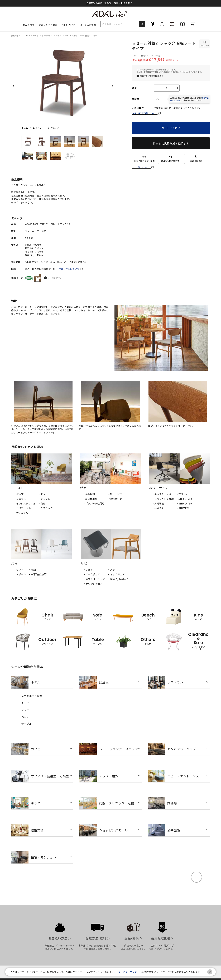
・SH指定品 (183, 508)
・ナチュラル (21, 513)
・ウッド (19, 570)
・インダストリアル (25, 503)
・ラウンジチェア (93, 584)
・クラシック (45, 508)
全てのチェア (47, 36)
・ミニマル (20, 499)
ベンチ (25, 717)
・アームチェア (92, 574)
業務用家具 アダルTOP (21, 36)
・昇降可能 (158, 503)
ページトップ (196, 877)
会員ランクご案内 (48, 25)
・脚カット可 (114, 494)
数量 (134, 88)
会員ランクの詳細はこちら (152, 76)
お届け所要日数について (145, 113)
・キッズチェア (116, 574)
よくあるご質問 (88, 25)
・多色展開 (89, 494)
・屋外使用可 (90, 499)
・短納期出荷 (114, 499)
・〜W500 (157, 508)
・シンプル (44, 499)
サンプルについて (141, 167)
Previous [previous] (13, 86)
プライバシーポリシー (128, 972)
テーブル (27, 724)
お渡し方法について (69, 269)
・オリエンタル (22, 508)
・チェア (88, 570)
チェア (59, 36)
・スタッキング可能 (163, 499)
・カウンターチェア (94, 579)
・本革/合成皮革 (37, 574)
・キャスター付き (162, 494)
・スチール (20, 574)
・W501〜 (182, 494)
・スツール (114, 570)
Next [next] (113, 86)
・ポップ (19, 494)
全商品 (36, 36)
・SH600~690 (184, 499)
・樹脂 (32, 570)
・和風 (42, 503)
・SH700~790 (184, 503)
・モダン (43, 494)
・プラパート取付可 (94, 503)
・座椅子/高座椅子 (118, 579)
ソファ (25, 710)
